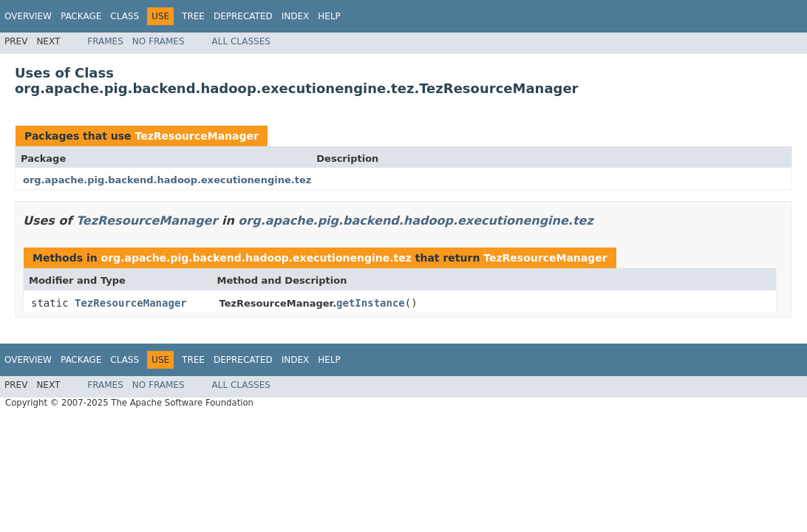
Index (296, 16)
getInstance (371, 303)
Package (81, 16)
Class (125, 16)
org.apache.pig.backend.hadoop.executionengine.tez (167, 180)
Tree (193, 16)
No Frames (159, 41)
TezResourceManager (196, 136)
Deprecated (243, 16)
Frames (105, 41)
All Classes (241, 41)
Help (329, 16)
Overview (28, 16)
